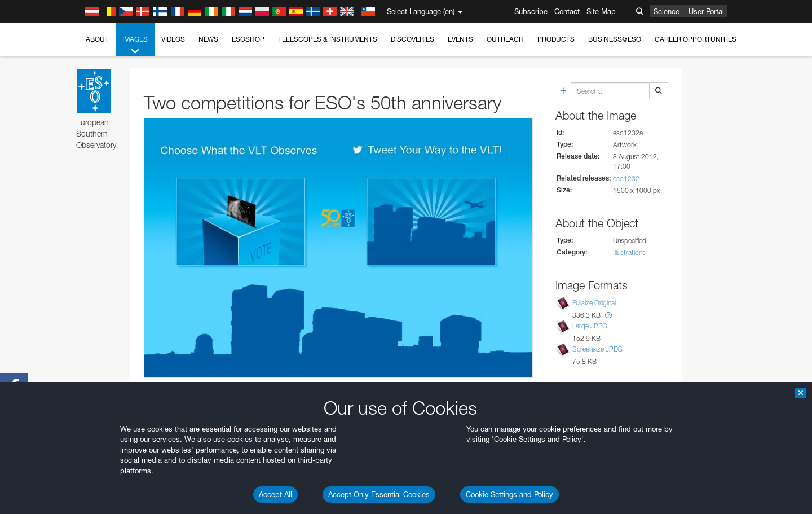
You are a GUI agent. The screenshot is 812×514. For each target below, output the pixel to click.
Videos (173, 39)
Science (667, 11)
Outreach (505, 39)
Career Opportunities (696, 39)
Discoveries (412, 39)
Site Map (601, 11)
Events (460, 39)
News (208, 39)
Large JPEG (590, 326)
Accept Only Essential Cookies (379, 494)
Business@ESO (615, 39)
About (97, 39)
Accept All (275, 494)
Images (135, 46)
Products (556, 39)
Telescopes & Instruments (328, 39)
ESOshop (248, 39)
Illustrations (629, 252)
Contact (567, 11)
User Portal (706, 11)
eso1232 (626, 179)
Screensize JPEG (597, 350)
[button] (608, 315)
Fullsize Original (594, 303)
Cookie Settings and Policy (509, 494)
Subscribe (531, 11)
